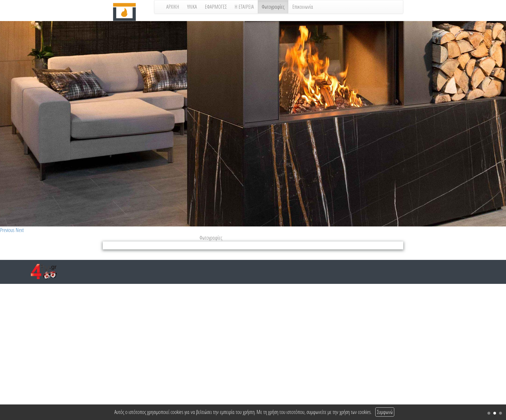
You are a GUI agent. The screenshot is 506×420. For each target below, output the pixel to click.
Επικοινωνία (303, 7)
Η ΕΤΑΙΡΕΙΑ (244, 7)
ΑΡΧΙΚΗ (173, 7)
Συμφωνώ (385, 412)
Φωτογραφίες (273, 7)
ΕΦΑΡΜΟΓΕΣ (216, 7)
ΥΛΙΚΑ (192, 7)
